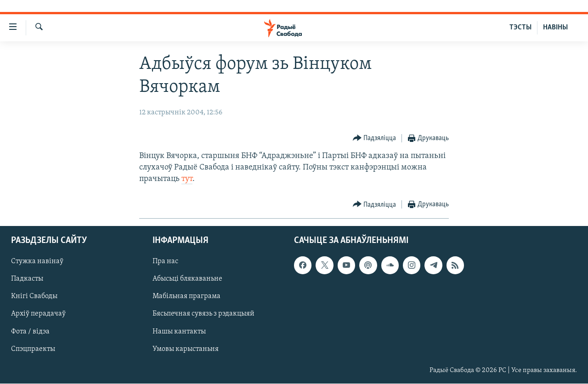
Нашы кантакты (179, 332)
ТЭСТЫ (520, 28)
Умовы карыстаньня (186, 349)
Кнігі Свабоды (34, 297)
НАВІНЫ (555, 28)
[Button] (375, 138)
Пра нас (165, 262)
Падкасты (27, 279)
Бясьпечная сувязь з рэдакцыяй (204, 314)
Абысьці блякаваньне (187, 279)
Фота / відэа (30, 332)
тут (187, 179)
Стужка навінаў (37, 262)
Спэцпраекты (33, 349)
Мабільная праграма (187, 297)
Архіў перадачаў (38, 314)
